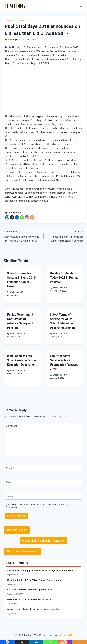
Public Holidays (22, 21)
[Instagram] (27, 217)
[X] (12, 217)
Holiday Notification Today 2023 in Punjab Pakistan (64, 278)
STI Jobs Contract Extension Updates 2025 (30, 590)
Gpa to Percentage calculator (22, 551)
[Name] (43, 468)
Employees (9, 21)
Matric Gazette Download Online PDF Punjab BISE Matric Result (22, 236)
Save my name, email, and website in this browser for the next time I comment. (42, 506)
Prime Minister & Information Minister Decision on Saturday (65, 236)
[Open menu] (81, 6)
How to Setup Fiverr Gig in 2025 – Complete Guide (33, 609)
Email (10, 482)
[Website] (43, 496)
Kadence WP (65, 635)
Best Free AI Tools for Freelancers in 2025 (29, 599)
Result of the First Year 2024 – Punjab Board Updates (35, 580)
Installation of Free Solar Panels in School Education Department (22, 360)
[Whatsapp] (22, 217)
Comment (12, 426)
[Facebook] (7, 217)
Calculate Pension (17, 530)
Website (10, 496)
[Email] (43, 482)
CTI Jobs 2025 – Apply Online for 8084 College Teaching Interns (40, 570)
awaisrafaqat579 (14, 40)
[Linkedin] (17, 217)
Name (10, 468)
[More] (32, 217)
